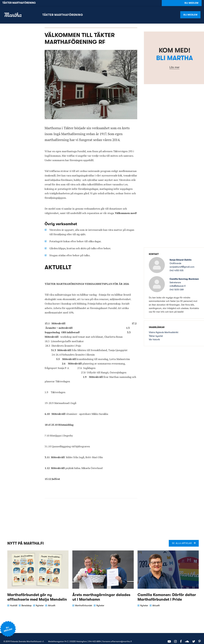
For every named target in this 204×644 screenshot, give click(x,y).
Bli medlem (190, 9)
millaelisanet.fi (178, 280)
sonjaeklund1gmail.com (182, 261)
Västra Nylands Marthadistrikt (164, 326)
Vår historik (154, 333)
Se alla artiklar (182, 537)
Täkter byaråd (156, 330)
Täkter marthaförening (63, 9)
